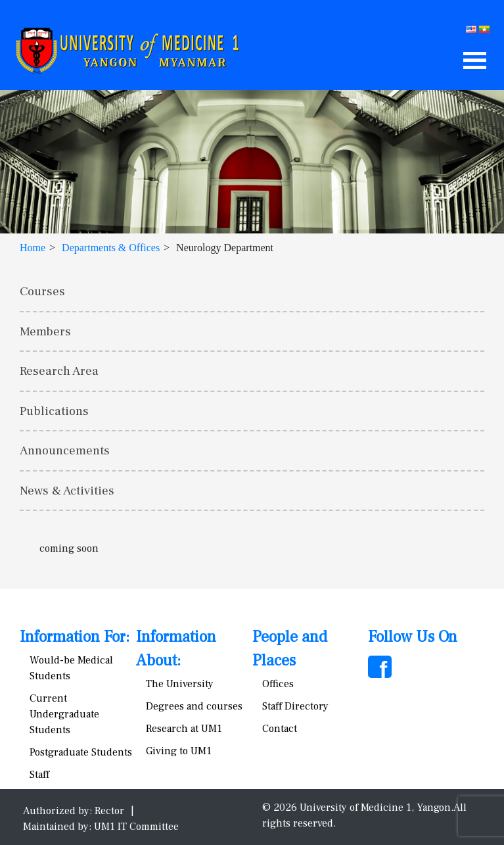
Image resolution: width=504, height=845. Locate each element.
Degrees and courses (194, 706)
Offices (278, 684)
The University (180, 684)
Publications (54, 411)
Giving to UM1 (179, 751)
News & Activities (67, 491)
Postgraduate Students (81, 752)
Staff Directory (295, 706)
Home (33, 248)
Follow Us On (413, 637)
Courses (42, 291)
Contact (280, 729)
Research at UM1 (184, 729)
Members (45, 331)
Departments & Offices (111, 248)
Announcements (65, 450)
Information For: (75, 637)
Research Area (59, 371)
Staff (39, 775)
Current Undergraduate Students (64, 714)
